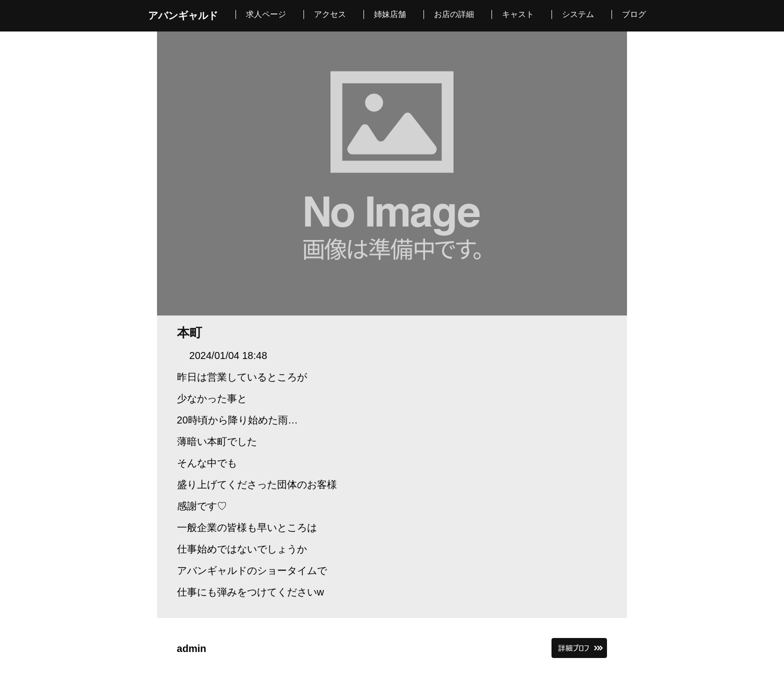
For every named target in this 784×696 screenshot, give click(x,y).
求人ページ (266, 14)
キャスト (518, 14)
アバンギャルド (183, 15)
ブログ (634, 14)
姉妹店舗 (390, 14)
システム (578, 14)
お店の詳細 (454, 14)
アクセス (330, 14)
